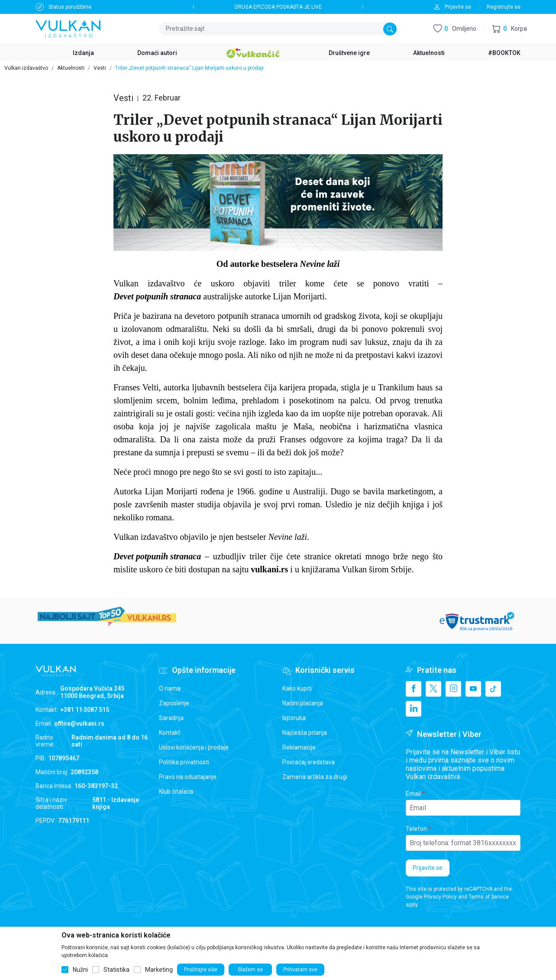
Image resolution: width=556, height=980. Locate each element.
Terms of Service (489, 897)
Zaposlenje (174, 703)
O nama (170, 688)
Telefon (416, 829)
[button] (509, 29)
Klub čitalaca (176, 792)
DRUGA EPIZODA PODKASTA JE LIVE (278, 7)
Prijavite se (428, 868)
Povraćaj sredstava (309, 762)
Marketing (159, 970)
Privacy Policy (440, 897)
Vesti (100, 68)
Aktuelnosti (71, 68)
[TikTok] (493, 689)
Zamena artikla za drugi (315, 777)
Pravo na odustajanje (188, 777)
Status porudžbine (70, 7)
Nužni (80, 970)
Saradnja (171, 718)
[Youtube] (473, 689)
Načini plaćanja (303, 703)
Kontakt (170, 733)
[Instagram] (453, 689)
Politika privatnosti (184, 762)
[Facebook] (414, 689)
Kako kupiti (297, 688)
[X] (433, 689)
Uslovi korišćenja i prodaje (194, 747)
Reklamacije (299, 747)
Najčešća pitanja (305, 733)
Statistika (116, 970)
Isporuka (294, 718)
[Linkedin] (414, 709)
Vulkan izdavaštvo (26, 68)
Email (413, 794)
